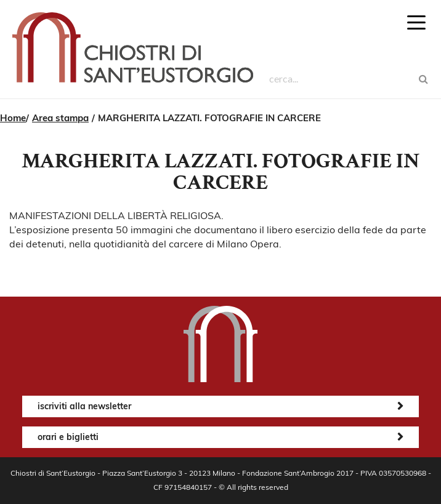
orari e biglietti (68, 437)
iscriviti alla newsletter (84, 406)
